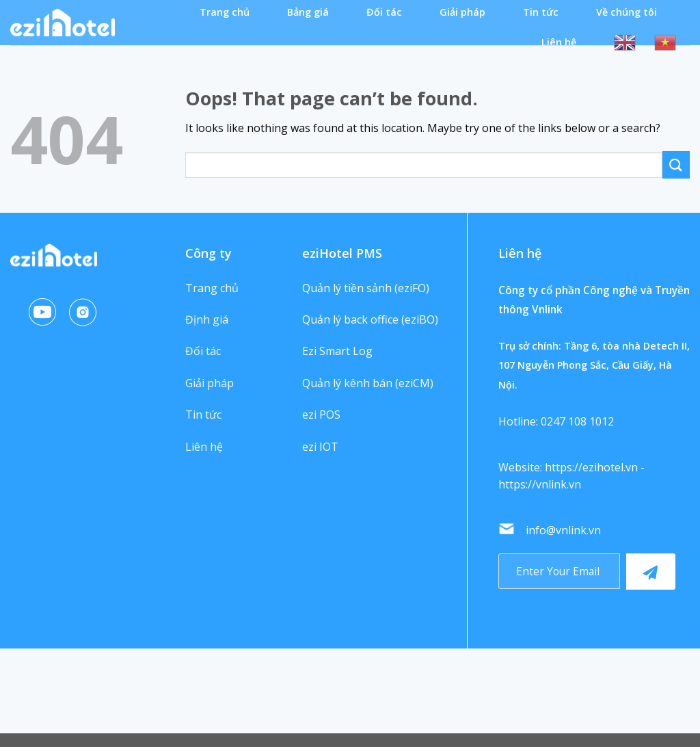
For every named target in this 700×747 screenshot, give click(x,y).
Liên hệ (559, 42)
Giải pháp (462, 12)
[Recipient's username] (559, 571)
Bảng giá (308, 12)
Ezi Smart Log (337, 351)
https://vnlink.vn (540, 484)
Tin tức (541, 12)
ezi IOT (320, 447)
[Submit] (676, 165)
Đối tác (384, 12)
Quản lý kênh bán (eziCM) (368, 383)
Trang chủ (225, 12)
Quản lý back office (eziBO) (370, 319)
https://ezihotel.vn (591, 467)
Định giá (207, 319)
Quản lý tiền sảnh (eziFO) (366, 288)
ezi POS (321, 415)
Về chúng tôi (627, 12)
